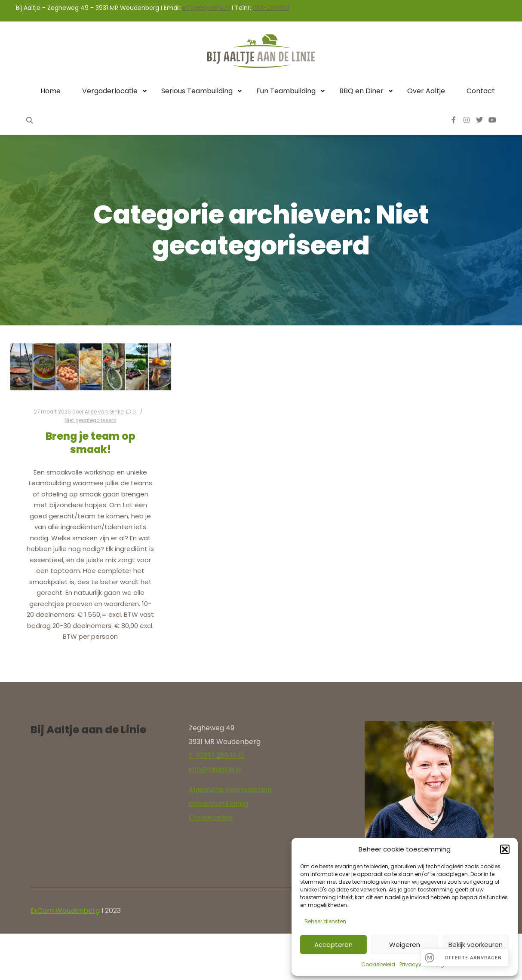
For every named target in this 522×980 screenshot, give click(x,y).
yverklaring (229, 804)
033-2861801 (271, 8)
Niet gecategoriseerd (91, 420)
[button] (505, 849)
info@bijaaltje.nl (206, 8)
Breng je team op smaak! (91, 443)
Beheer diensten (325, 921)
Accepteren (333, 945)
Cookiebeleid (378, 964)
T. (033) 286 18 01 (217, 755)
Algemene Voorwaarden (230, 790)
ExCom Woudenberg (65, 911)
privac (200, 804)
